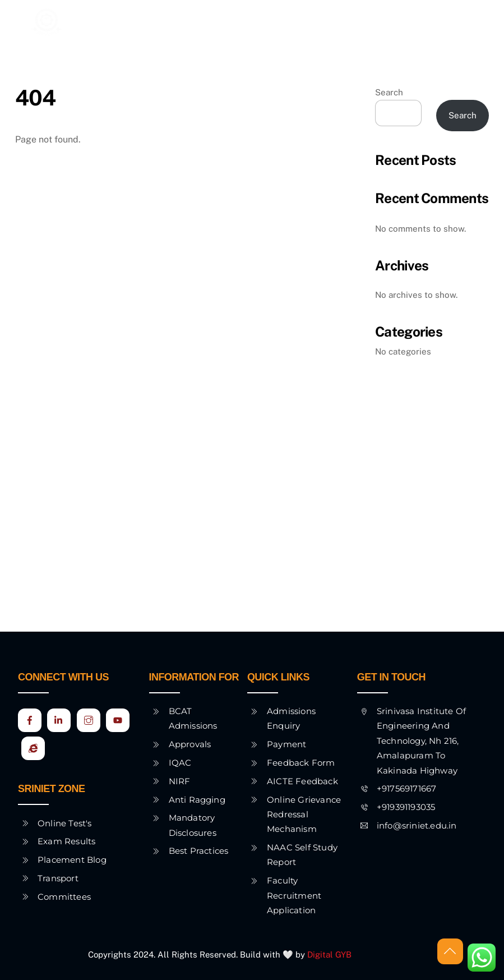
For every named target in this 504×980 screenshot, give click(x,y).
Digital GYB (330, 954)
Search (389, 92)
